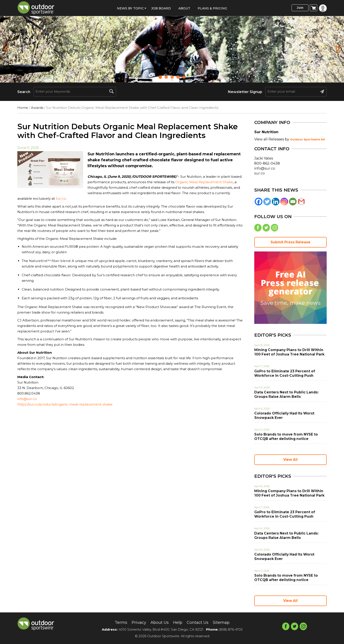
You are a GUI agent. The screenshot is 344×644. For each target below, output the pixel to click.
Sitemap (225, 622)
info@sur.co (27, 399)
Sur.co (60, 198)
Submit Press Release (290, 243)
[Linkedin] (276, 202)
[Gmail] (301, 202)
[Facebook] (259, 202)
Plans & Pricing (212, 8)
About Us (159, 622)
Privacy (136, 622)
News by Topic (130, 8)
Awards (37, 108)
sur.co (260, 173)
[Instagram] (284, 202)
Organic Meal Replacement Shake (204, 182)
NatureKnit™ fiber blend (50, 261)
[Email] (293, 202)
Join (298, 8)
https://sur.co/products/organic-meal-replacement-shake (65, 404)
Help (178, 622)
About (184, 8)
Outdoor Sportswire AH (307, 139)
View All (290, 460)
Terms (117, 622)
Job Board (161, 8)
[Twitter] (267, 202)
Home (23, 108)
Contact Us (199, 622)
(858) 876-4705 (231, 629)
